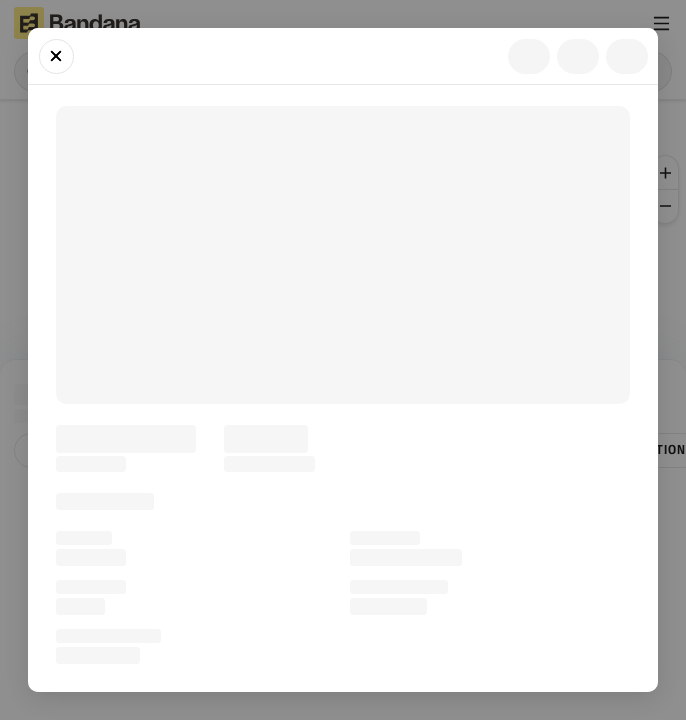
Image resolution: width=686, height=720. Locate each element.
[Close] (56, 56)
